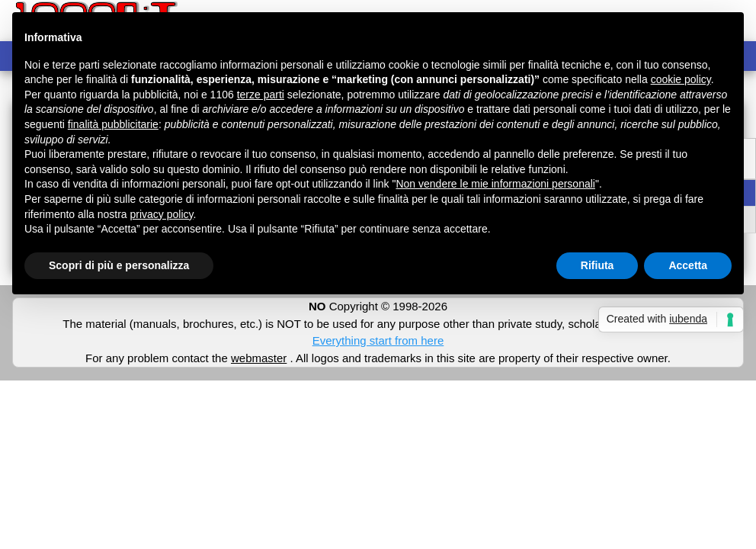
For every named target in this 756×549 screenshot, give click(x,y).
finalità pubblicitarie (113, 124)
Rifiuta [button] (597, 265)
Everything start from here (378, 340)
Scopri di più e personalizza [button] (119, 265)
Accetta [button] (688, 265)
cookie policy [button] (681, 79)
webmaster (259, 358)
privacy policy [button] (162, 214)
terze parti (261, 95)
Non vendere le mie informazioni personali (495, 184)
